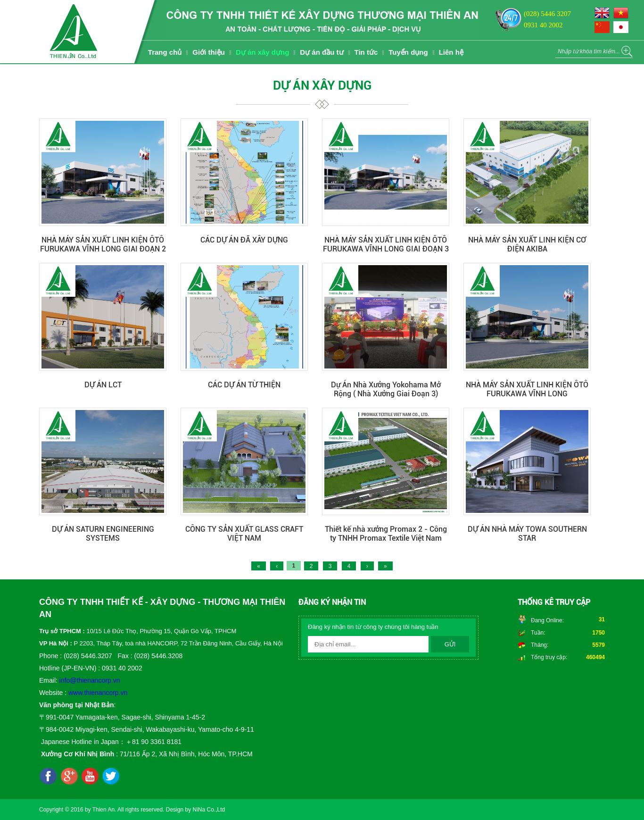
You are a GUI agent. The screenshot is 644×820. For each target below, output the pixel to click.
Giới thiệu (209, 52)
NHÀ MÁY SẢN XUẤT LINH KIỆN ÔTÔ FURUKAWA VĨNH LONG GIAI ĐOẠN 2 (103, 244)
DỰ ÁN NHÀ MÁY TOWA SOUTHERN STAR (527, 534)
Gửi (450, 644)
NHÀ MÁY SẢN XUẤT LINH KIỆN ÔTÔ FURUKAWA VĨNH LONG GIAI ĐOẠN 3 (386, 244)
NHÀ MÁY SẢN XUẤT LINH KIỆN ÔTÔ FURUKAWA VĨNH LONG (527, 389)
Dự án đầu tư (322, 52)
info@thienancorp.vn (90, 680)
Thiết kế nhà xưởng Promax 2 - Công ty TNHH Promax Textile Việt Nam (386, 534)
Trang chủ (165, 52)
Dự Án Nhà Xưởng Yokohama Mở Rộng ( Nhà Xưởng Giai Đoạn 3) (386, 389)
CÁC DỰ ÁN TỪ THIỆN (244, 385)
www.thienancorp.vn (98, 693)
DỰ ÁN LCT (103, 385)
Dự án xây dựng (262, 52)
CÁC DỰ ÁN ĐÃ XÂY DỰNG (244, 240)
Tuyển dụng (408, 52)
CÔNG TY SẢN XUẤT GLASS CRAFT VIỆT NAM (244, 534)
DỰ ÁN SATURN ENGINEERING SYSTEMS (103, 534)
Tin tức (366, 52)
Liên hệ (451, 52)
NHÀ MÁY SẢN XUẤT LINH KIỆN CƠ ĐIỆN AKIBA (527, 244)
